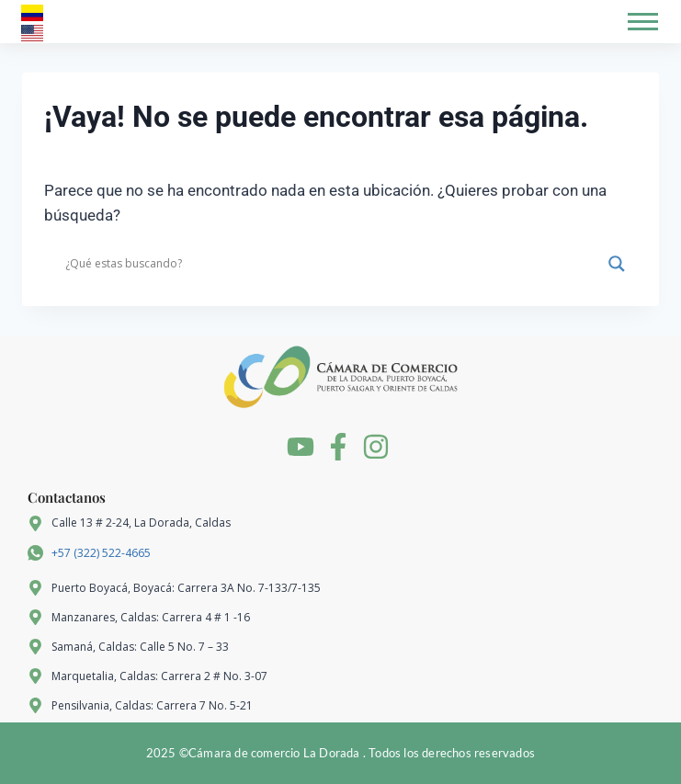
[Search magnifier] (617, 264)
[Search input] (332, 264)
